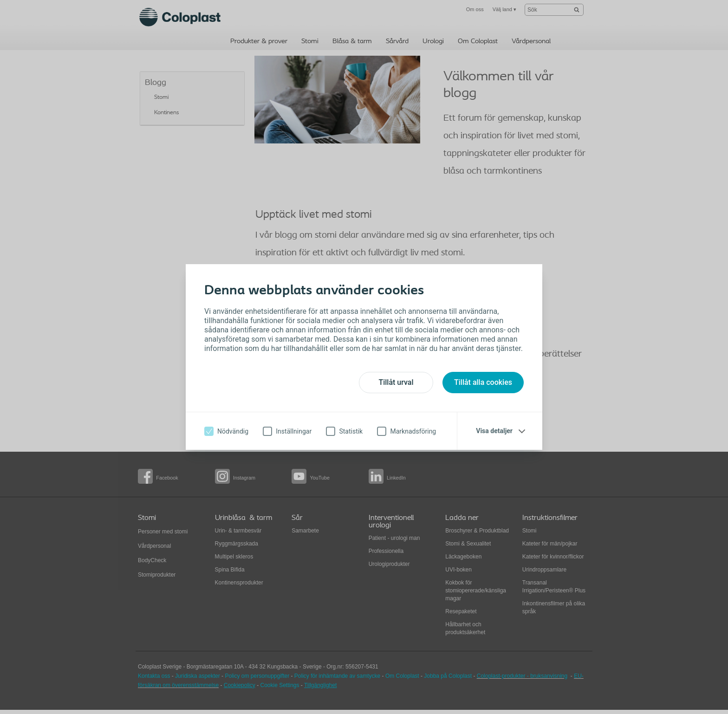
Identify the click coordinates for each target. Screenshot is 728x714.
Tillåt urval (396, 382)
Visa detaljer (494, 431)
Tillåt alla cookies (483, 382)
